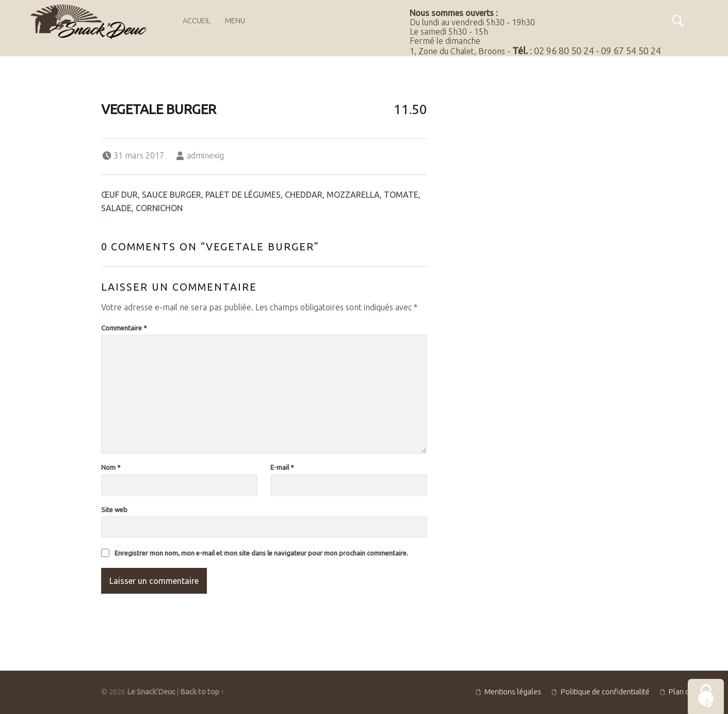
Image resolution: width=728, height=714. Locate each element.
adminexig (205, 155)
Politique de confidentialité (605, 692)
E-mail (282, 467)
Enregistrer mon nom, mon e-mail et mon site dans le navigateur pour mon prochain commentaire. (261, 553)
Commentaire (124, 328)
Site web (114, 510)
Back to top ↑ (202, 692)
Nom (111, 467)
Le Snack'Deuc (151, 692)
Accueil (197, 21)
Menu (235, 21)
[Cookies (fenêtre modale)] (706, 696)
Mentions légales (513, 692)
